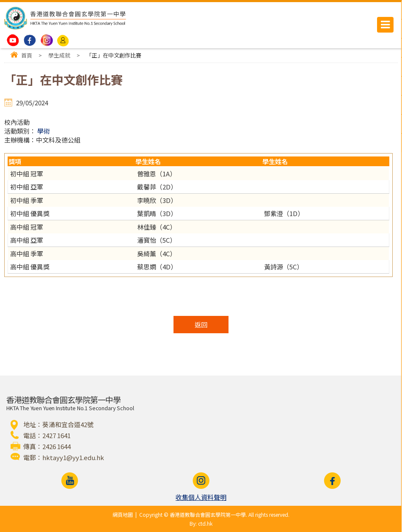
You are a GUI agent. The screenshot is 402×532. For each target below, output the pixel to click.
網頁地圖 (123, 514)
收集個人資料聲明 (201, 497)
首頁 (27, 55)
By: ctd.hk (201, 523)
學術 (44, 131)
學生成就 (59, 55)
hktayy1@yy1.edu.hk (73, 457)
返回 (201, 325)
